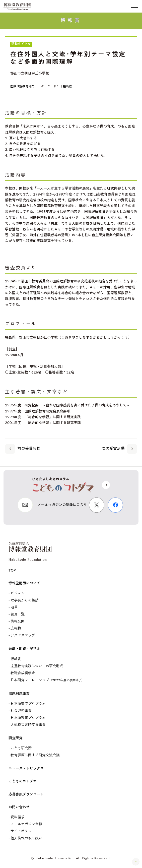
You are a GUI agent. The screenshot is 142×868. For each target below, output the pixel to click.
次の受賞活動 (119, 448)
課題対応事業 (19, 694)
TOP (12, 571)
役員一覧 (18, 614)
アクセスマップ (23, 636)
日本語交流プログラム (28, 704)
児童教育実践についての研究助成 (37, 666)
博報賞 (16, 659)
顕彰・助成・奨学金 (24, 649)
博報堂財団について (24, 583)
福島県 (67, 86)
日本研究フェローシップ (47, 680)
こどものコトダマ (23, 781)
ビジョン (18, 593)
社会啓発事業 (21, 711)
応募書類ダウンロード (26, 794)
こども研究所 (21, 748)
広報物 (16, 629)
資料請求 (18, 817)
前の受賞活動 (23, 448)
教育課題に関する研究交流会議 (35, 755)
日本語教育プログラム (28, 718)
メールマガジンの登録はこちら (62, 505)
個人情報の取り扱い (26, 838)
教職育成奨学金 (23, 673)
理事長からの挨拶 (25, 600)
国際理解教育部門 (22, 86)
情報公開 (18, 622)
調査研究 (16, 738)
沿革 (14, 607)
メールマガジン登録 (26, 824)
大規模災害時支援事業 (28, 725)
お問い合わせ (19, 807)
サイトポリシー (23, 831)
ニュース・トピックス (26, 769)
